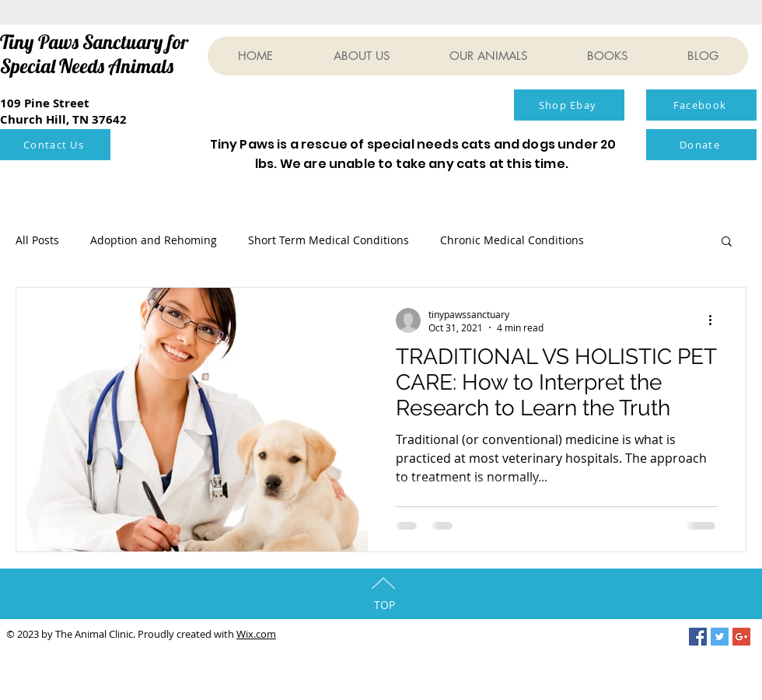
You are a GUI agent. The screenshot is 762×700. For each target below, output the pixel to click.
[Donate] (701, 145)
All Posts (37, 240)
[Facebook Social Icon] (698, 637)
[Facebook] (701, 105)
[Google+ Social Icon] (741, 637)
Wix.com (256, 634)
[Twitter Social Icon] (720, 637)
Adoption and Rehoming (154, 240)
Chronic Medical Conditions (512, 240)
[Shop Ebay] (569, 105)
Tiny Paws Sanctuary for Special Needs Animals (94, 54)
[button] (727, 242)
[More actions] (715, 320)
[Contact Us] (55, 145)
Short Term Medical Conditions (329, 240)
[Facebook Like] (396, 110)
